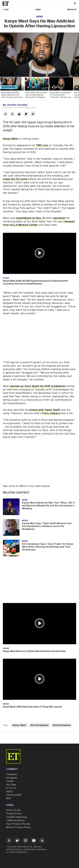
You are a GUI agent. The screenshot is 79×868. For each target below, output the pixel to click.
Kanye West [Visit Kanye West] (19, 725)
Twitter (10, 781)
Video (38, 10)
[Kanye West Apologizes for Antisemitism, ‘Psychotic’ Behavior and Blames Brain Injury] (61, 89)
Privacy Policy (14, 814)
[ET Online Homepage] (6, 4)
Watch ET (72, 10)
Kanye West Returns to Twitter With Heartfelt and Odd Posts (34, 651)
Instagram (12, 778)
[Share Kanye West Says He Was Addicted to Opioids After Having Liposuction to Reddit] (19, 114)
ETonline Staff (14, 795)
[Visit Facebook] (9, 841)
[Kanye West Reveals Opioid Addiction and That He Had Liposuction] (12, 89)
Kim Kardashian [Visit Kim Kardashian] (39, 725)
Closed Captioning (16, 817)
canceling (59, 218)
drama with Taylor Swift (45, 410)
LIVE (7, 10)
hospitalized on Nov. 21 (31, 218)
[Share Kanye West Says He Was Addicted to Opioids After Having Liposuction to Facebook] (5, 114)
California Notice (15, 820)
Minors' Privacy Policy (18, 827)
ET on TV (11, 788)
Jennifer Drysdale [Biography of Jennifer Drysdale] (17, 105)
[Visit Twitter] (17, 841)
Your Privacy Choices (18, 824)
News (39, 17)
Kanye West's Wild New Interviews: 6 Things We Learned (32, 707)
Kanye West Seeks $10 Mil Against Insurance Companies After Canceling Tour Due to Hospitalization (35, 282)
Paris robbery (51, 413)
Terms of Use (13, 810)
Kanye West (10, 139)
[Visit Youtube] (34, 841)
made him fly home (15, 179)
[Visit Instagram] (26, 841)
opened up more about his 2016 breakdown (38, 386)
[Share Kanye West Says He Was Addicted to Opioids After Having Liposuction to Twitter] (12, 114)
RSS (9, 798)
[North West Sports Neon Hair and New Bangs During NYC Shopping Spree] (37, 89)
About (10, 792)
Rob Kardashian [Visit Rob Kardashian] (62, 725)
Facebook (12, 774)
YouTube (11, 785)
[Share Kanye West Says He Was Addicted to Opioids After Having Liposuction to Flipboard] (26, 114)
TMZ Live (42, 145)
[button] (40, 253)
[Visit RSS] (42, 841)
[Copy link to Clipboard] (33, 114)
